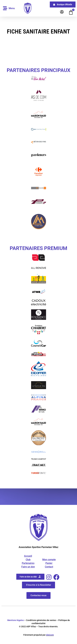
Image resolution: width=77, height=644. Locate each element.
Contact (49, 567)
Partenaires (28, 563)
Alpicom (50, 635)
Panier (49, 563)
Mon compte (49, 560)
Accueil (28, 556)
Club (28, 560)
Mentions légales (16, 620)
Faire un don (28, 567)
